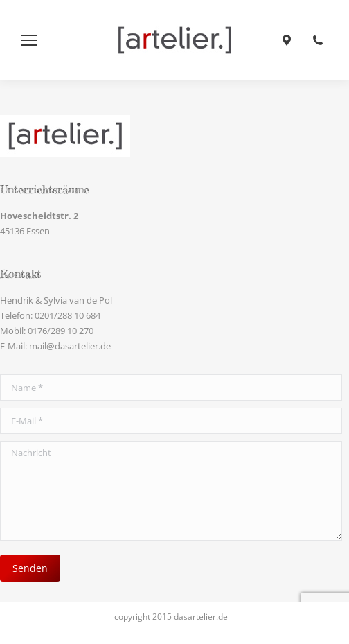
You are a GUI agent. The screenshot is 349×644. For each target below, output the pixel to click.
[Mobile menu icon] (29, 40)
